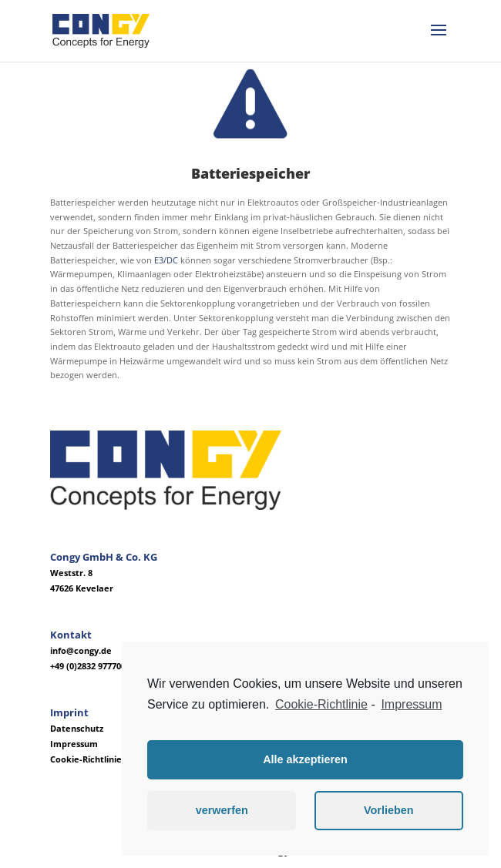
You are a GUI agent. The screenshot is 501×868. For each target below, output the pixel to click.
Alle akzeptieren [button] (305, 759)
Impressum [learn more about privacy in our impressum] (411, 704)
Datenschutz (77, 728)
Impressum (74, 744)
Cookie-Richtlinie (321, 704)
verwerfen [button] (222, 810)
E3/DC (166, 260)
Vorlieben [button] (389, 810)
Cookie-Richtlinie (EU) (96, 759)
